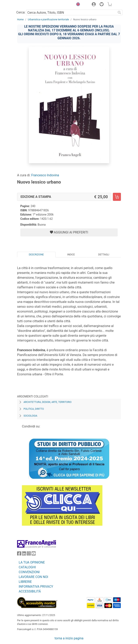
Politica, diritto (34, 409)
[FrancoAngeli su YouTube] (34, 554)
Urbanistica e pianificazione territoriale (48, 20)
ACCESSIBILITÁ (30, 591)
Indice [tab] (71, 255)
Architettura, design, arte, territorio (48, 402)
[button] (77, 5)
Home (20, 20)
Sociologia (30, 416)
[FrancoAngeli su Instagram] (29, 554)
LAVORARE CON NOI (33, 577)
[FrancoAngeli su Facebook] (19, 554)
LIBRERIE (25, 582)
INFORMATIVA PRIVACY (36, 587)
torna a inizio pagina (69, 638)
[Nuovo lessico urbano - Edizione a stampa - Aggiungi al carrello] (117, 197)
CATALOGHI (27, 567)
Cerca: (21, 12)
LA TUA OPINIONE (32, 562)
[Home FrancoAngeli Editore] (31, 5)
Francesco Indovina (45, 175)
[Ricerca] (119, 12)
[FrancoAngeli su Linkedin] (24, 554)
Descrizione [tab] (36, 255)
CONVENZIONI (29, 572)
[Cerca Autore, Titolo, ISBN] (71, 12)
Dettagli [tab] (104, 255)
